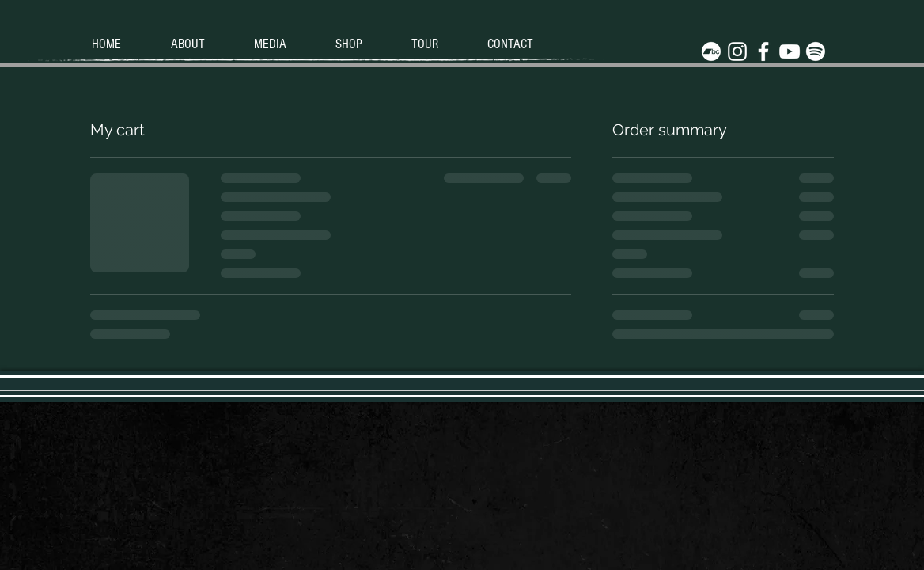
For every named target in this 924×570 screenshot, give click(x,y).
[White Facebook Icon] (763, 51)
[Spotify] (816, 51)
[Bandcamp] (711, 51)
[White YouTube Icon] (790, 51)
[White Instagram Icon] (737, 51)
